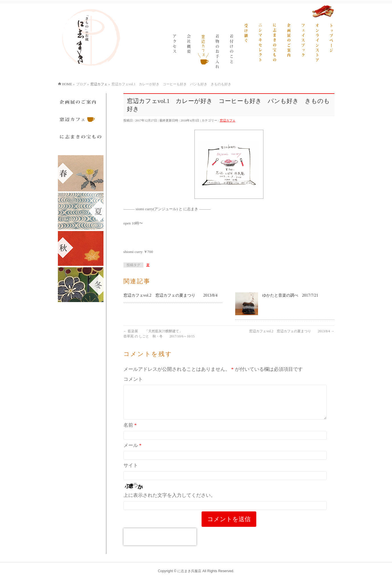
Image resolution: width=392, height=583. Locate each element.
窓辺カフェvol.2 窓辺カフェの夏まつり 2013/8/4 (170, 295)
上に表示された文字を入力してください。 (169, 502)
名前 (130, 432)
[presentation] (160, 544)
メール (133, 452)
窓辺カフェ (228, 120)
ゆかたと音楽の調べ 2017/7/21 (290, 295)
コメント (133, 379)
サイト (131, 472)
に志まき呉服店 (189, 571)
